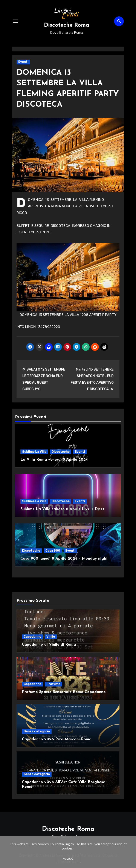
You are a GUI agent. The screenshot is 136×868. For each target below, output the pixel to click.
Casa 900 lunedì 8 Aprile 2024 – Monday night (64, 559)
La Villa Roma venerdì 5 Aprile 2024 (54, 460)
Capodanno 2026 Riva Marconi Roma (57, 739)
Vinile (51, 637)
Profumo (53, 684)
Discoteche (61, 452)
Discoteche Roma (67, 25)
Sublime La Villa (34, 452)
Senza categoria (37, 731)
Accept (68, 858)
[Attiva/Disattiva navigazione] (16, 21)
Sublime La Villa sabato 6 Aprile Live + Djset (62, 509)
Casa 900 (53, 551)
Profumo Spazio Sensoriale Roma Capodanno (64, 692)
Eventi (23, 62)
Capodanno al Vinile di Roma (49, 645)
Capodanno (32, 637)
